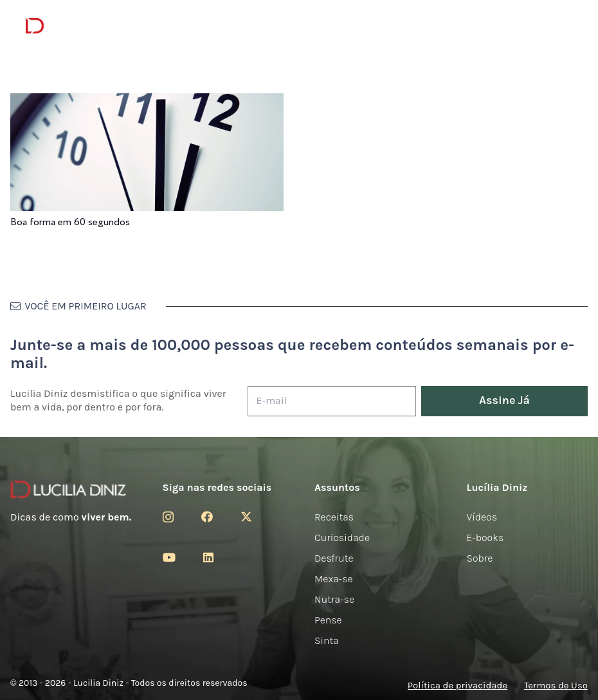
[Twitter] (246, 517)
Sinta (327, 640)
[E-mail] (332, 401)
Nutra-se (334, 599)
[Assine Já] (504, 401)
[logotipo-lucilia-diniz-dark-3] (78, 26)
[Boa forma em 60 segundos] (147, 102)
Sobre (480, 558)
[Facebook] (207, 517)
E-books (485, 538)
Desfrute (334, 558)
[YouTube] (169, 557)
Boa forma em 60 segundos (70, 222)
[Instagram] (168, 517)
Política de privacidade (458, 685)
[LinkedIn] (208, 557)
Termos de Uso (556, 685)
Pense (328, 620)
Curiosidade (342, 538)
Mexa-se (334, 579)
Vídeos (482, 517)
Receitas (334, 517)
